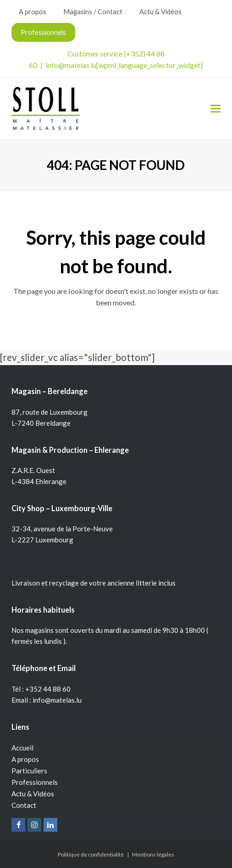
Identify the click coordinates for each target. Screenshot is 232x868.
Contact (24, 805)
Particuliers (29, 771)
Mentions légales (153, 854)
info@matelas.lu (71, 65)
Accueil (22, 748)
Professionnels (35, 782)
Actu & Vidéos (33, 794)
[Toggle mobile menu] (215, 108)
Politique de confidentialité (91, 854)
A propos (25, 759)
